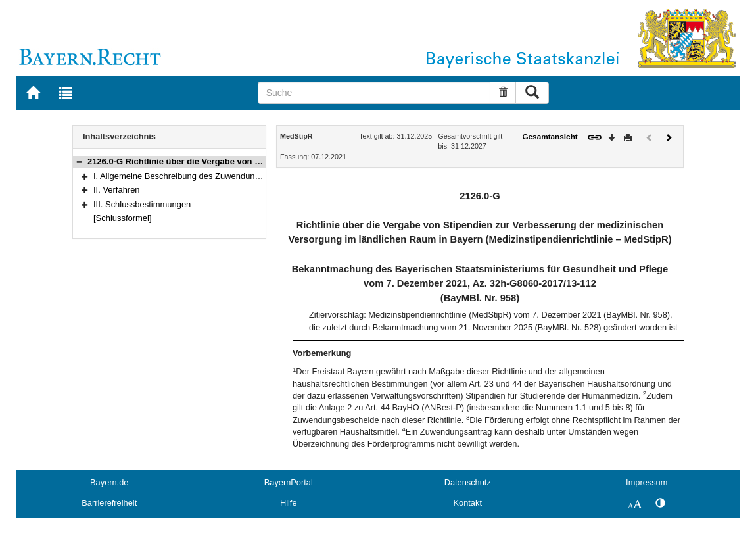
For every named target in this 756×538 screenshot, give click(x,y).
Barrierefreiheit (109, 503)
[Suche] (374, 93)
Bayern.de (109, 482)
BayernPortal (289, 482)
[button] (79, 161)
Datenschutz (468, 482)
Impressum (647, 482)
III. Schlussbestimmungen (142, 204)
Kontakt (468, 503)
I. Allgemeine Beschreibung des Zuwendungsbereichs (195, 176)
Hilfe (289, 503)
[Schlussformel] (123, 218)
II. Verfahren (117, 190)
